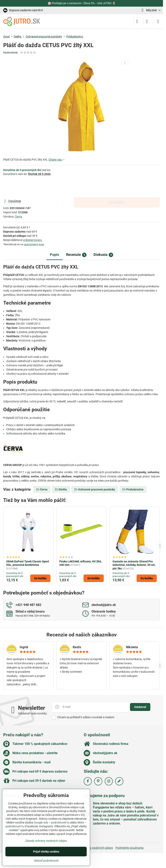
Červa (18, 217)
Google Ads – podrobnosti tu (52, 822)
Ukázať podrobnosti (46, 861)
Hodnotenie (10, 53)
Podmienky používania (130, 848)
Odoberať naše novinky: (33, 713)
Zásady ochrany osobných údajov (92, 848)
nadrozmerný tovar (34, 244)
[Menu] (158, 21)
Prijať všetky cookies (46, 852)
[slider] (28, 53)
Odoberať (140, 707)
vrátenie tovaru (32, 240)
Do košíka (117, 187)
